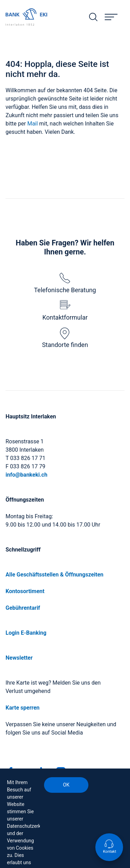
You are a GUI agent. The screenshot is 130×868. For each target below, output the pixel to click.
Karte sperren (23, 708)
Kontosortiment (25, 591)
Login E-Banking (26, 633)
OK (66, 785)
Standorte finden (65, 338)
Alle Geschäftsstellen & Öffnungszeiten (54, 575)
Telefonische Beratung (65, 283)
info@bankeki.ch (27, 475)
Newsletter (19, 658)
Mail (33, 124)
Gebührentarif (23, 608)
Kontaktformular (65, 311)
